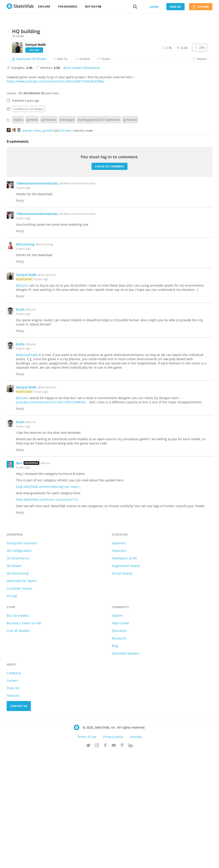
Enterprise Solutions (22, 658)
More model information (82, 183)
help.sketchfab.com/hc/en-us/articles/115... (48, 615)
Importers (119, 666)
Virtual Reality (122, 689)
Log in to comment (109, 282)
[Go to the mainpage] (20, 7)
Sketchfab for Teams (22, 696)
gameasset (130, 235)
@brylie (22, 401)
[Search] (135, 7)
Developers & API (124, 674)
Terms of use (87, 852)
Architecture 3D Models (29, 224)
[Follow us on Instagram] (97, 861)
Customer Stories (19, 704)
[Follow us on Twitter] (88, 861)
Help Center (121, 738)
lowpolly (18, 235)
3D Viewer (14, 681)
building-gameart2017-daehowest (99, 235)
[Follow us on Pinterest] (122, 861)
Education (119, 746)
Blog (115, 761)
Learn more (50, 208)
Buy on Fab (93, 7)
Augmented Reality (126, 681)
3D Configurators (19, 666)
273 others (66, 246)
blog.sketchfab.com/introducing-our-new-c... (49, 602)
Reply (20, 316)
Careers (12, 796)
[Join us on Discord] (114, 861)
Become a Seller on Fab (24, 738)
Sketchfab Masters (125, 769)
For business (68, 7)
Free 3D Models (18, 746)
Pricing (12, 711)
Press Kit (13, 803)
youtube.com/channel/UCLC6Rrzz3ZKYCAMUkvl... (52, 517)
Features (13, 811)
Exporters (119, 658)
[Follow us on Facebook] (105, 861)
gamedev (32, 235)
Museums (119, 754)
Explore (44, 7)
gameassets (49, 235)
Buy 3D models (18, 731)
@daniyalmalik (27, 470)
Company (14, 788)
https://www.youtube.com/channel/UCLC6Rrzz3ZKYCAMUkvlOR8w (55, 197)
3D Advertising (18, 689)
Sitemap (136, 852)
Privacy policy (113, 852)
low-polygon (67, 235)
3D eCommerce (18, 674)
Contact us (19, 821)
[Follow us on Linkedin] (131, 861)
